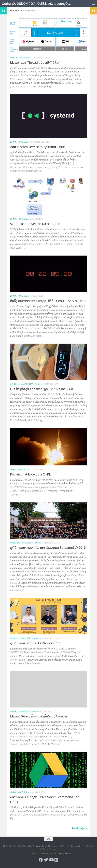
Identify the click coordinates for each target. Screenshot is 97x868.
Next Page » (79, 828)
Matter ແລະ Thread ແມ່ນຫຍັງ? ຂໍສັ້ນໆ (35, 62)
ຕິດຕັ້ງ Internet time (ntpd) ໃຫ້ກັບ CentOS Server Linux (48, 301)
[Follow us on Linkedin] (56, 860)
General (14, 384)
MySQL (13, 711)
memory (14, 543)
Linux (13, 142)
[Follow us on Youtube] (51, 860)
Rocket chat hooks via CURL (30, 474)
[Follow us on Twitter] (46, 860)
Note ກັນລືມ (24, 58)
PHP (33, 711)
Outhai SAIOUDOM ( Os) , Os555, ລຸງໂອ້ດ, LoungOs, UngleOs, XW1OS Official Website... (37, 4)
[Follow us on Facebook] (41, 860)
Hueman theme (63, 853)
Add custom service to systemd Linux (37, 147)
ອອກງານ (37, 543)
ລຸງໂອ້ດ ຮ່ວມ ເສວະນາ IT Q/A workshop (36, 643)
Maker (13, 58)
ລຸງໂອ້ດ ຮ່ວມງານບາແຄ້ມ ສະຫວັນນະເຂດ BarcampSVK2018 (48, 547)
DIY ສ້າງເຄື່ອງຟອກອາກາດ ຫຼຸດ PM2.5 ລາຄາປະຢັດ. (42, 389)
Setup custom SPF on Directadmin (35, 224)
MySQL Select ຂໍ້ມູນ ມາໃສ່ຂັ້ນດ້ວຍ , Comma (39, 716)
